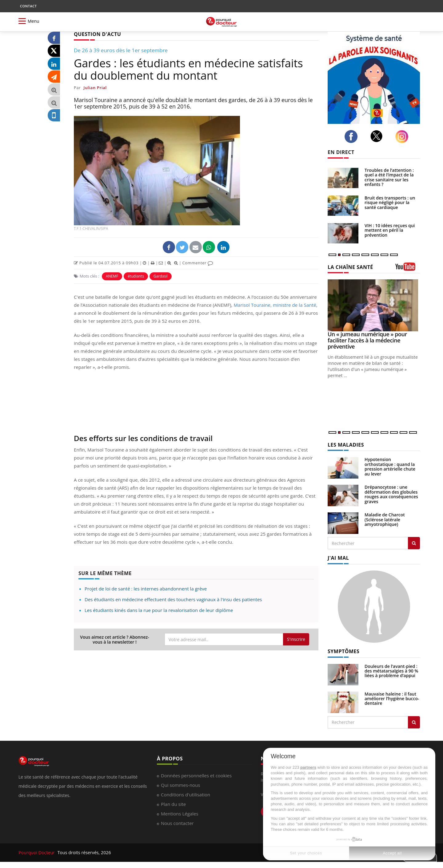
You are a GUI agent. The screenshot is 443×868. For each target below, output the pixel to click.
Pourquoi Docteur (37, 852)
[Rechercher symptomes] (414, 722)
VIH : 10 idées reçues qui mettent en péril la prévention (390, 230)
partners (308, 767)
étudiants (136, 276)
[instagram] (403, 137)
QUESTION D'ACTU (97, 34)
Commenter (198, 263)
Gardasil (161, 276)
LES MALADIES (346, 445)
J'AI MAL (338, 558)
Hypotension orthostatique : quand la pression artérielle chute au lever (390, 466)
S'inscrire (296, 639)
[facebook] (353, 136)
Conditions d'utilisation (186, 795)
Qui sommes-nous (180, 785)
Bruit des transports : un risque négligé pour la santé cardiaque (390, 203)
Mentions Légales (180, 814)
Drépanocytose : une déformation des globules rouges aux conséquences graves (391, 494)
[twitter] (378, 136)
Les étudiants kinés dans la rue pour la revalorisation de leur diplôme (159, 610)
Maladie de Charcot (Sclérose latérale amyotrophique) (385, 519)
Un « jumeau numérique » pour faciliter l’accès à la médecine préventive (367, 340)
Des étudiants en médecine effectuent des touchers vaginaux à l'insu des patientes (173, 599)
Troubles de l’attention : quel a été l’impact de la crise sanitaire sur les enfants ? (389, 177)
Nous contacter (177, 823)
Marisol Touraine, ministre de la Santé (275, 305)
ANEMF (112, 276)
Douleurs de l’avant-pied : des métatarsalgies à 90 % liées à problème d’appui (391, 671)
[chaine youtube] (408, 269)
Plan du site (173, 804)
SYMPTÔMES (343, 651)
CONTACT (28, 6)
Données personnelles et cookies (196, 775)
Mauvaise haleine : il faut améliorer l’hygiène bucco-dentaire (392, 699)
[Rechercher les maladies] (414, 543)
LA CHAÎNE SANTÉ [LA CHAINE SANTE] (350, 267)
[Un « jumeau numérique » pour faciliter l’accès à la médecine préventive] (374, 305)
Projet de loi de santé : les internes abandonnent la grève (146, 589)
